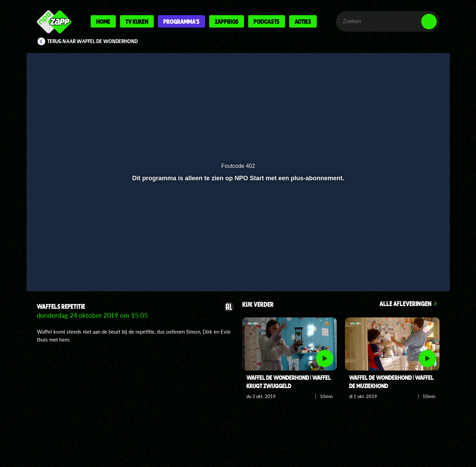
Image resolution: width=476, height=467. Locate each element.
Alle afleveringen (406, 303)
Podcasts (267, 21)
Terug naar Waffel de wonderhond (93, 41)
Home (103, 21)
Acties (303, 21)
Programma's (181, 21)
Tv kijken (137, 21)
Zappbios (227, 21)
